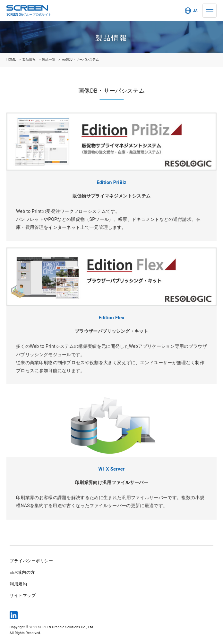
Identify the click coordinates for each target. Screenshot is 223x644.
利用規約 (18, 584)
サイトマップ (23, 595)
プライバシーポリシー (31, 561)
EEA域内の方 (22, 572)
